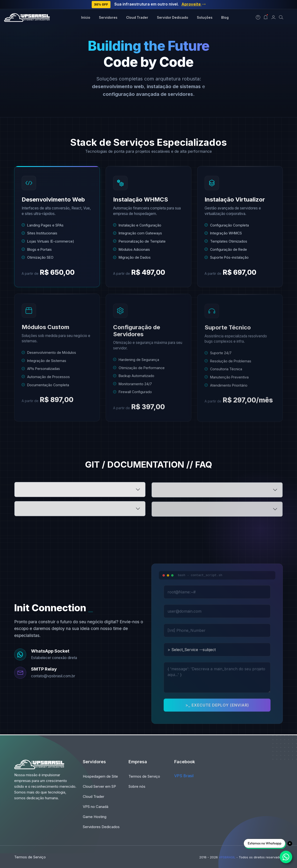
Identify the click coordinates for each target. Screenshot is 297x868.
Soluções (205, 18)
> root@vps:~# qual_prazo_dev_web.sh (57, 494)
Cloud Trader (137, 18)
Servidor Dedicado (173, 18)
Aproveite (194, 4)
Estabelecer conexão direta (54, 658)
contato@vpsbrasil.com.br (53, 676)
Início (86, 18)
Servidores (108, 18)
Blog (225, 18)
